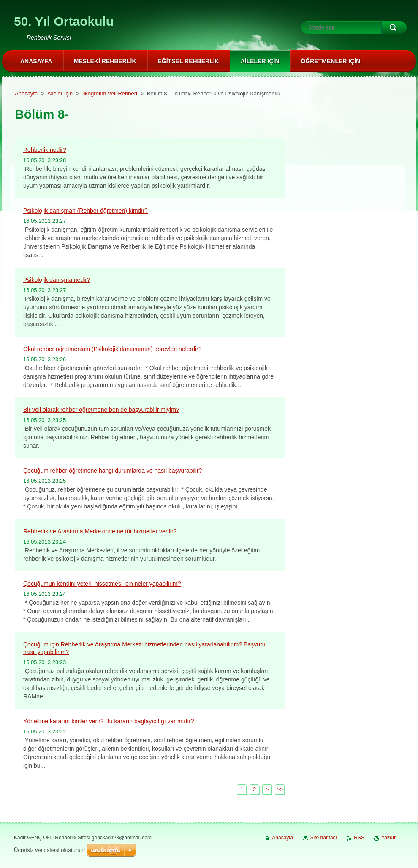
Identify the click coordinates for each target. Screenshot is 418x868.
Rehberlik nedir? (45, 150)
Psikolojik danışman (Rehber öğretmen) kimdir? (85, 211)
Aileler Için (60, 93)
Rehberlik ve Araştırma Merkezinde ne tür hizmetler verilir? (100, 531)
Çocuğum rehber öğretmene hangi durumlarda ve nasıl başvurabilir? (113, 471)
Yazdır (388, 838)
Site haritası (324, 838)
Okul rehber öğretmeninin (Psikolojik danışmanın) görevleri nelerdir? (113, 349)
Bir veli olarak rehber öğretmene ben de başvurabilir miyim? (101, 410)
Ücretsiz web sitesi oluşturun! (49, 850)
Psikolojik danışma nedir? (57, 280)
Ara (394, 27)
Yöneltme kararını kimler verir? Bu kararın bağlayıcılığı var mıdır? (109, 721)
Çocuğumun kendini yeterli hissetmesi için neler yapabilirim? (102, 584)
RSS (359, 838)
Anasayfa (26, 93)
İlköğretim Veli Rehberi (110, 93)
